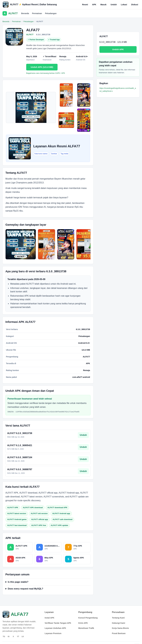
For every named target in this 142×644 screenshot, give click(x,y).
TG (4, 637)
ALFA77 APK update (59, 525)
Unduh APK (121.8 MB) (42, 67)
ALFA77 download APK (57, 508)
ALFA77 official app (40, 519)
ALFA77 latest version (17, 513)
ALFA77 (30, 35)
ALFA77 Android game (17, 519)
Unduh (114, 5)
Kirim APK (83, 623)
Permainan (37, 13)
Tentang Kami (118, 618)
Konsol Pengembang (88, 618)
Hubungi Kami (118, 623)
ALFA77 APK (13, 508)
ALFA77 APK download (33, 508)
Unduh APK (118, 49)
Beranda (25, 13)
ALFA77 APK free (39, 525)
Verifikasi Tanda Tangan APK (58, 623)
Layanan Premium (53, 633)
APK (94, 5)
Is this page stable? (18, 582)
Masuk (103, 5)
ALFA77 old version (39, 513)
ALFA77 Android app (61, 513)
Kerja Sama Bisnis (120, 628)
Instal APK (50, 618)
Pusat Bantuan (119, 633)
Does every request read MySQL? (25, 589)
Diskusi (135, 5)
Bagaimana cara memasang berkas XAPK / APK (46, 73)
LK (23, 637)
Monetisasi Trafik (86, 628)
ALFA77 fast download (17, 525)
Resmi (85, 5)
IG (9, 637)
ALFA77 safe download (63, 519)
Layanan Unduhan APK (55, 628)
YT (18, 637)
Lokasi (124, 5)
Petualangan (51, 13)
